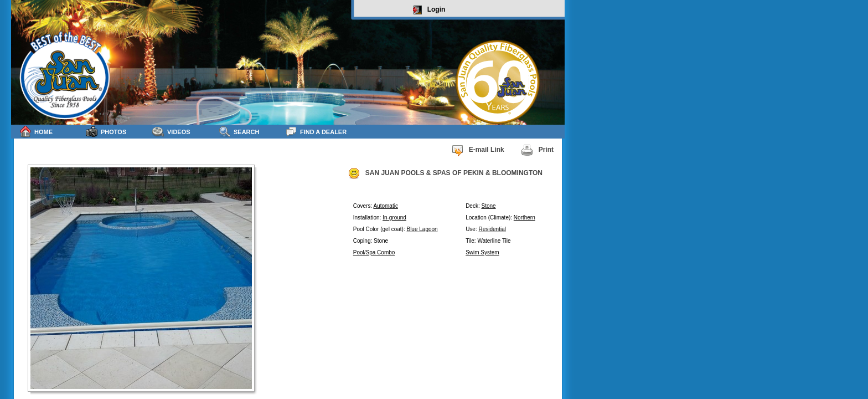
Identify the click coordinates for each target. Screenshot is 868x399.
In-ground (394, 218)
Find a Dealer (316, 132)
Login (429, 10)
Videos (171, 132)
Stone (488, 206)
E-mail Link (478, 150)
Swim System (482, 252)
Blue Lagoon (422, 229)
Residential (492, 229)
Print (537, 150)
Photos (106, 132)
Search (239, 132)
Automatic (385, 206)
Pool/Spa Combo (374, 252)
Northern (525, 218)
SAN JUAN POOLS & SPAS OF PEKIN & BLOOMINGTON (445, 173)
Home (36, 132)
